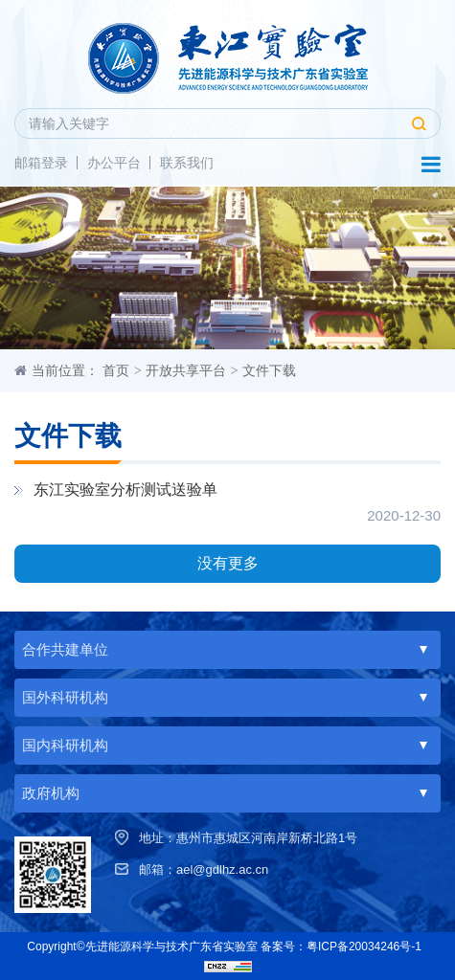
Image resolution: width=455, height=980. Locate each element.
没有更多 (228, 563)
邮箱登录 (41, 163)
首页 (116, 370)
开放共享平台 (186, 370)
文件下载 (269, 370)
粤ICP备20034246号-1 (364, 947)
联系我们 (187, 163)
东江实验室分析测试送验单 (125, 490)
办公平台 (114, 163)
